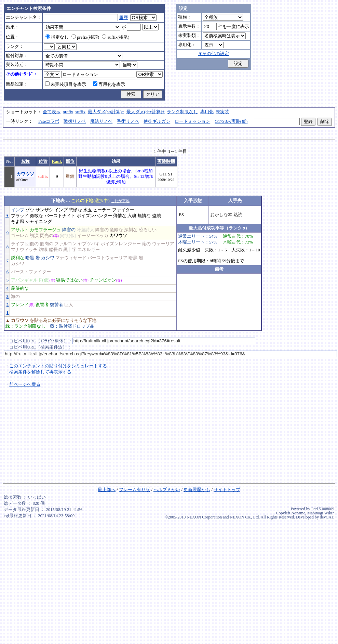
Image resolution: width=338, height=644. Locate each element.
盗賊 (157, 216)
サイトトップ (227, 490)
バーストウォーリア (107, 258)
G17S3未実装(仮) (231, 121)
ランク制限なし (182, 112)
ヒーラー (102, 210)
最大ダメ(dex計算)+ (146, 112)
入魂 (132, 216)
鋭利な (18, 258)
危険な (116, 230)
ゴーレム (20, 236)
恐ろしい (148, 230)
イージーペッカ (93, 236)
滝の (146, 244)
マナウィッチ (24, 250)
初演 (34, 236)
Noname (298, 513)
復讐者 (42, 305)
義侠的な (20, 288)
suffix (81, 112)
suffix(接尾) (116, 37)
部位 (70, 161)
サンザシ (44, 210)
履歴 (123, 18)
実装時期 (166, 161)
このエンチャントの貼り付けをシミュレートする (58, 366)
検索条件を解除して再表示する (40, 372)
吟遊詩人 (85, 230)
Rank (57, 161)
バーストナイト (60, 216)
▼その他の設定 (214, 54)
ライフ (18, 244)
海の (15, 297)
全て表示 (52, 112)
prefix (68, 112)
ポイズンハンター (94, 216)
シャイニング (39, 222)
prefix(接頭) (85, 37)
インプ (18, 210)
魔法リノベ (101, 121)
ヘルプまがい (167, 490)
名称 (25, 161)
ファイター (123, 210)
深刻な (131, 230)
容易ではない (69, 280)
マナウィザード (71, 258)
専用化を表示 (109, 84)
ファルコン (65, 244)
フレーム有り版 (134, 490)
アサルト (20, 230)
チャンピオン (103, 280)
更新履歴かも (197, 490)
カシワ (48, 258)
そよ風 (18, 222)
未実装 (222, 112)
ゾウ (30, 210)
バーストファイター (31, 272)
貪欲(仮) (68, 236)
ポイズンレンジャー (121, 244)
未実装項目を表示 (66, 84)
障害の (69, 230)
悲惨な (75, 210)
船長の (56, 250)
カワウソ (25, 174)
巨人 (69, 305)
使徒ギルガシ (157, 121)
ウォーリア (163, 244)
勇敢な (36, 216)
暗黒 (30, 258)
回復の (32, 244)
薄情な (120, 216)
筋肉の (47, 244)
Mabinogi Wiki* (321, 513)
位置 (43, 161)
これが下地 (120, 201)
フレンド (20, 305)
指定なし (57, 37)
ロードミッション (192, 121)
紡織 (43, 250)
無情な (144, 216)
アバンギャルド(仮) (30, 280)
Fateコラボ (49, 121)
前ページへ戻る (25, 384)
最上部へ (107, 490)
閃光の (47, 236)
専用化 (207, 112)
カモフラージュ (45, 230)
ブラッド (20, 216)
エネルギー (89, 250)
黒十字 (70, 250)
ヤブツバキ (89, 244)
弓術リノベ (128, 121)
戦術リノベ (75, 121)
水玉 (87, 210)
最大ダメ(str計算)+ (106, 112)
